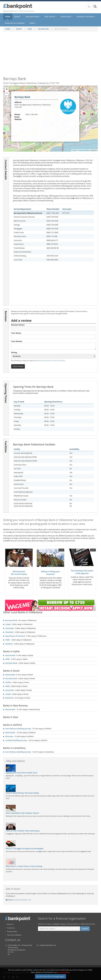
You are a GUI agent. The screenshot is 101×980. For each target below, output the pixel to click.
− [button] (7, 93)
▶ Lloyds (7, 694)
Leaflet (74, 150)
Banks (18, 17)
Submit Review (18, 366)
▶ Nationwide (9, 655)
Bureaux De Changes (15, 23)
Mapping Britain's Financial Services (19, 11)
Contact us (10, 928)
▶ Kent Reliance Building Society (17, 729)
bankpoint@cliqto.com (22, 900)
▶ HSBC (7, 659)
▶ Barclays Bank (10, 663)
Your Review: (53, 345)
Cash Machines (33, 17)
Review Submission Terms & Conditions (52, 360)
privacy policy (63, 972)
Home (8, 17)
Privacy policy (11, 931)
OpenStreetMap (84, 150)
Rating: (53, 355)
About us (9, 924)
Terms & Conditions (13, 935)
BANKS (19, 29)
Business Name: (53, 327)
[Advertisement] (50, 56)
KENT (30, 29)
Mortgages (67, 17)
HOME (8, 29)
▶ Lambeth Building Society (15, 740)
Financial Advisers (86, 17)
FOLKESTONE (43, 29)
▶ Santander (9, 690)
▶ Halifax (7, 682)
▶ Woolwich (8, 698)
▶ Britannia (8, 736)
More (33, 23)
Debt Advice (51, 17)
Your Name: (53, 335)
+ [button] (7, 89)
